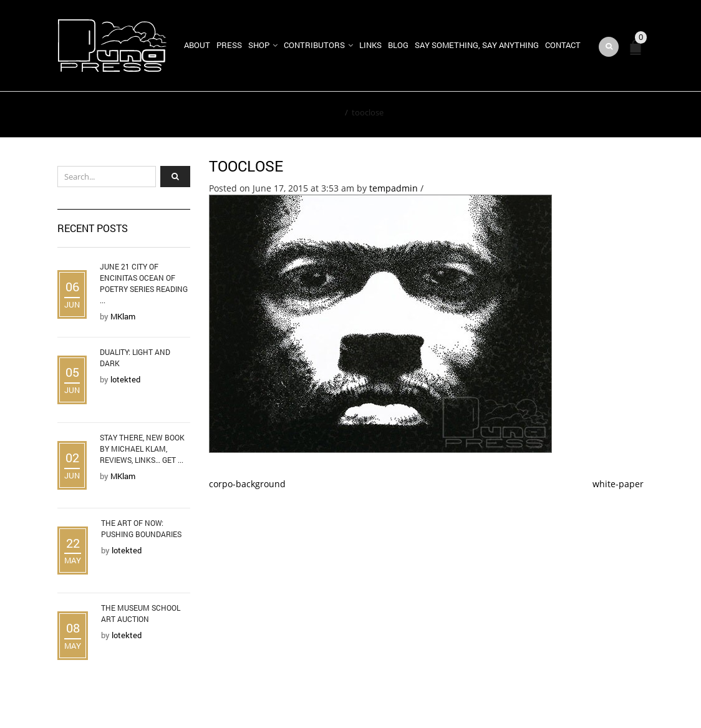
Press (229, 45)
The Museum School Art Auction (141, 613)
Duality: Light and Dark (135, 357)
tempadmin (394, 188)
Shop (259, 45)
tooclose (246, 166)
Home (330, 112)
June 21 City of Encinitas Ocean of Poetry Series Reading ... (144, 283)
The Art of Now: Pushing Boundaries (141, 528)
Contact (563, 45)
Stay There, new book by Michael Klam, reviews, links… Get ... (142, 449)
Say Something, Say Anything (477, 45)
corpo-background (247, 484)
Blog (398, 45)
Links (370, 45)
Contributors (314, 45)
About (197, 45)
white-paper (618, 484)
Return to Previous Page (586, 115)
